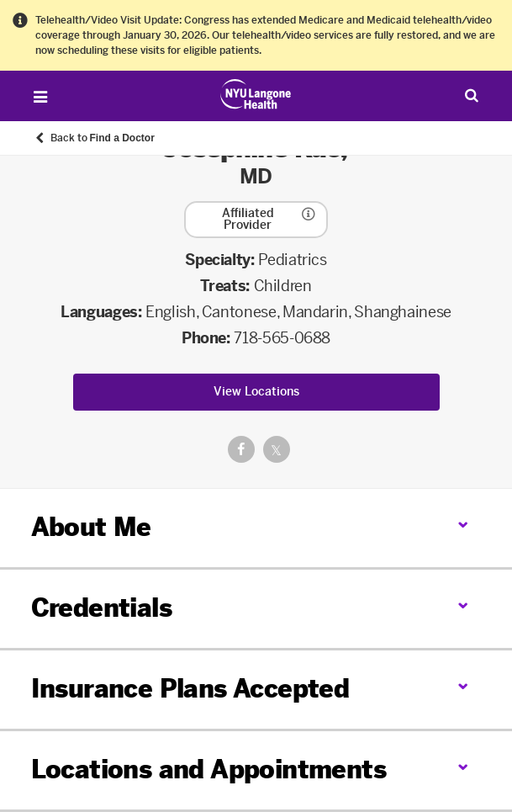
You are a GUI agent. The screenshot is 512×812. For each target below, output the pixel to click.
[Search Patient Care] (472, 95)
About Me (91, 528)
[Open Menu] (40, 97)
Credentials (101, 608)
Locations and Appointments (208, 770)
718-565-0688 (282, 338)
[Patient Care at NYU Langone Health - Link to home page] (256, 94)
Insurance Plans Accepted (190, 689)
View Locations (256, 392)
